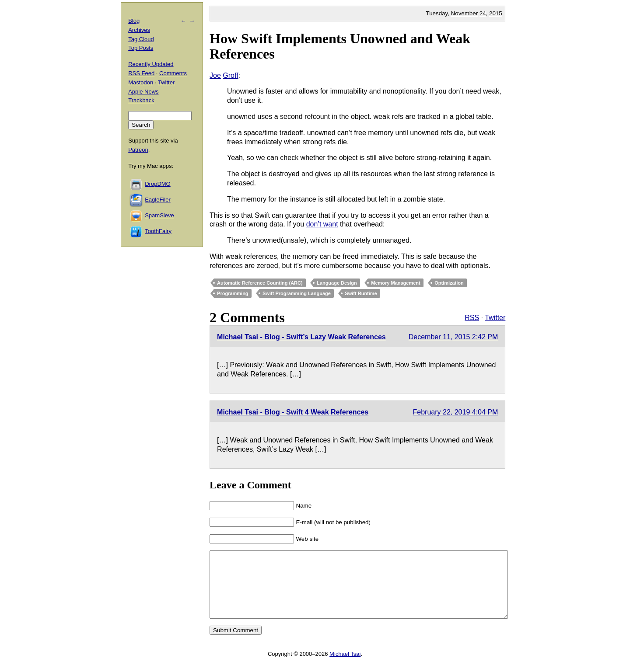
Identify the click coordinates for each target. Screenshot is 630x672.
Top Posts (141, 48)
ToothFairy (158, 231)
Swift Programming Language (297, 293)
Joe (215, 75)
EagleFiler (158, 200)
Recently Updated (151, 64)
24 (483, 13)
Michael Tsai (345, 667)
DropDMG (158, 184)
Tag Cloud (141, 39)
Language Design (337, 283)
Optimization (449, 283)
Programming (233, 293)
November (464, 13)
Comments (173, 73)
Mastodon (141, 82)
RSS (472, 318)
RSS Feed (141, 73)
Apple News (143, 92)
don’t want (322, 224)
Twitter (495, 318)
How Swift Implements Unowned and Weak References (340, 46)
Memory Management (395, 283)
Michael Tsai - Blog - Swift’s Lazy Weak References (301, 337)
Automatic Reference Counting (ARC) (260, 283)
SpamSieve (159, 215)
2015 (496, 13)
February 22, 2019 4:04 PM (456, 412)
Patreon (138, 150)
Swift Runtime (361, 293)
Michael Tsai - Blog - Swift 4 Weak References (293, 412)
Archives (139, 30)
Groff (230, 75)
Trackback (141, 100)
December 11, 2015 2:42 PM (453, 337)
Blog (134, 21)
